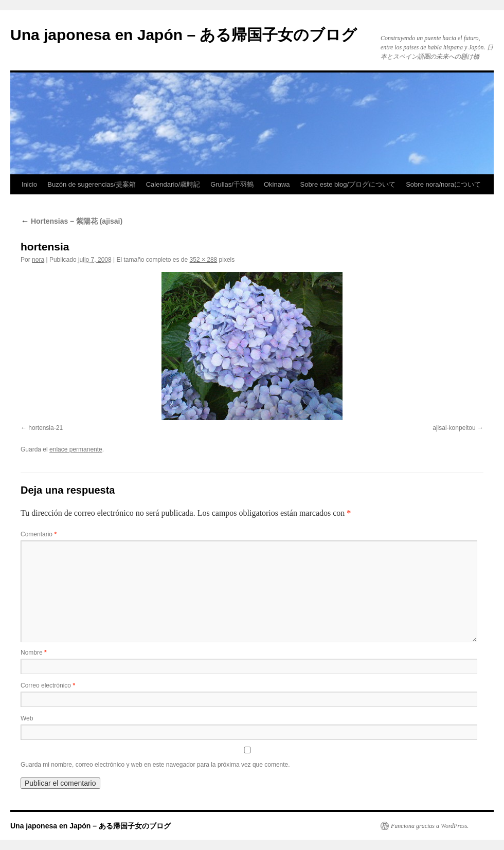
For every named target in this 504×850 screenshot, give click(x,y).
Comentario (39, 534)
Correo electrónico (48, 685)
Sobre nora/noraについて (443, 184)
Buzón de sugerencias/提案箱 (91, 184)
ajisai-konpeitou (454, 428)
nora (38, 260)
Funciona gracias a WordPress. (430, 826)
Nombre (34, 653)
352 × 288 (204, 260)
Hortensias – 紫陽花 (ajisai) (71, 221)
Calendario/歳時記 (173, 184)
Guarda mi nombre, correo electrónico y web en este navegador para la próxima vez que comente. (155, 765)
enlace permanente (76, 449)
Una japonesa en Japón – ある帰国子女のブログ (184, 35)
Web (27, 718)
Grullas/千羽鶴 (232, 184)
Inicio (29, 184)
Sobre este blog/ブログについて (348, 184)
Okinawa (277, 184)
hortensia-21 (46, 428)
